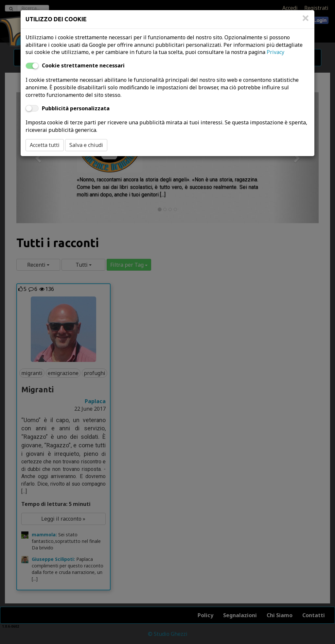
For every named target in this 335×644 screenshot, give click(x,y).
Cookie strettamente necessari (83, 65)
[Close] (306, 21)
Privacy (275, 52)
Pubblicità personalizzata (76, 108)
